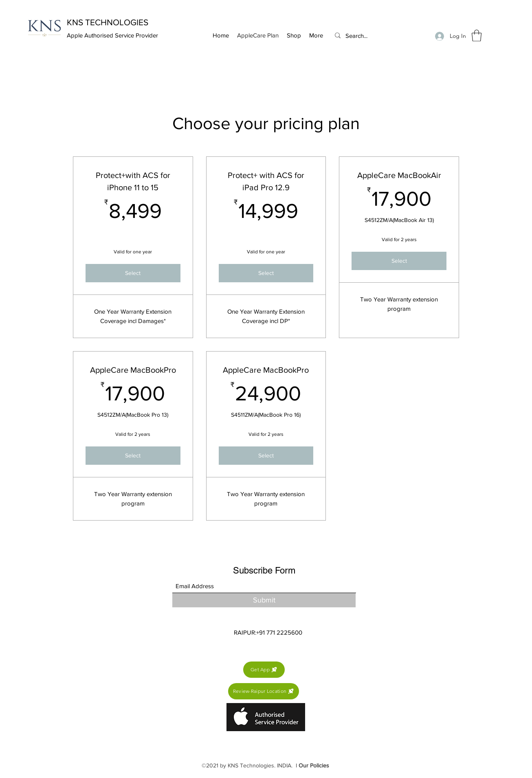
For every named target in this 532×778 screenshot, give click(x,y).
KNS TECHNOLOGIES (108, 22)
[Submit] (264, 600)
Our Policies (314, 765)
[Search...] (376, 35)
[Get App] (264, 670)
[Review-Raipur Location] (264, 691)
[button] (477, 36)
